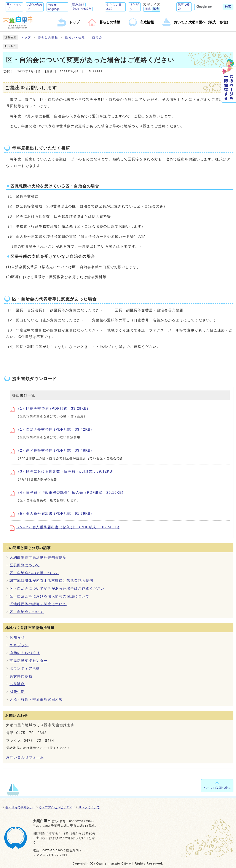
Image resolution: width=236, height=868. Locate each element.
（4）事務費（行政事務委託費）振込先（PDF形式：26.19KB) (67, 493)
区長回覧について (25, 565)
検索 (228, 7)
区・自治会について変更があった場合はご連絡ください (57, 588)
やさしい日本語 (114, 7)
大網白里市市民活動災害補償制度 (38, 557)
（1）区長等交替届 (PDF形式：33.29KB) (49, 409)
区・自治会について (27, 612)
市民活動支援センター (29, 661)
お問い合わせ (35, 7)
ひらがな (134, 7)
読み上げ (78, 5)
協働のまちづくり (25, 653)
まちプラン (19, 645)
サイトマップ (14, 7)
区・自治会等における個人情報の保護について (49, 596)
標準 (148, 9)
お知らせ (17, 637)
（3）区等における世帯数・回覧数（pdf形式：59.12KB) (62, 471)
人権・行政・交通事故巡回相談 (36, 700)
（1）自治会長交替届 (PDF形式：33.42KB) (51, 429)
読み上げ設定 (82, 9)
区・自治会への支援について (34, 573)
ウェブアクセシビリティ (56, 807)
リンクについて (89, 807)
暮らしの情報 (48, 37)
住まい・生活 (75, 37)
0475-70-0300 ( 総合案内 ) (62, 850)
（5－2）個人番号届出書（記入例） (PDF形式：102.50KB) (65, 527)
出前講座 (17, 684)
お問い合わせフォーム (25, 757)
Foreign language (54, 7)
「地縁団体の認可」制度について (38, 604)
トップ (26, 37)
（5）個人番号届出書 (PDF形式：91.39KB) (51, 514)
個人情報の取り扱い (19, 807)
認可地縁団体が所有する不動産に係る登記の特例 (51, 581)
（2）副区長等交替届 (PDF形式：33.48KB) (51, 450)
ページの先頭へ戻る (217, 788)
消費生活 (17, 692)
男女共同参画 (21, 676)
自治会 (97, 37)
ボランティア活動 (25, 668)
